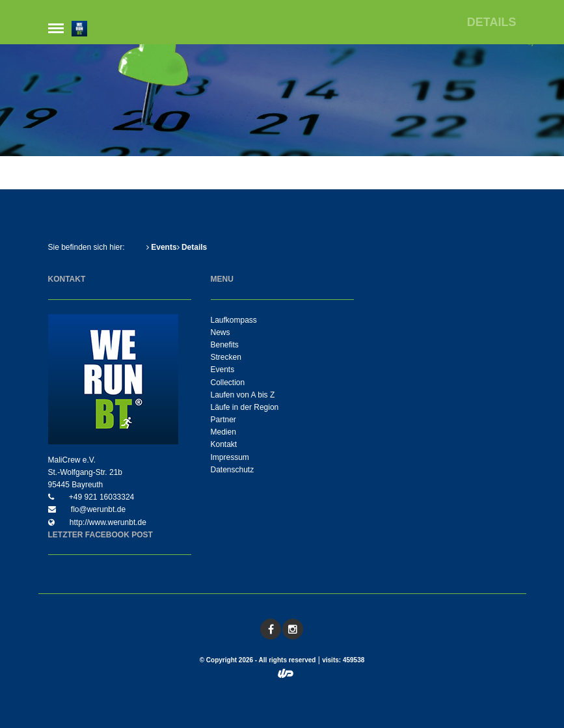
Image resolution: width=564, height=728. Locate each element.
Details (192, 247)
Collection (228, 383)
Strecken (226, 357)
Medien (223, 432)
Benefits (225, 345)
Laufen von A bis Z (243, 395)
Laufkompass (234, 320)
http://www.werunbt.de (107, 522)
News (221, 332)
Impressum (230, 457)
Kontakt (224, 444)
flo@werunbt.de (98, 509)
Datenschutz (233, 470)
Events (162, 247)
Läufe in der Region (245, 407)
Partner (223, 420)
